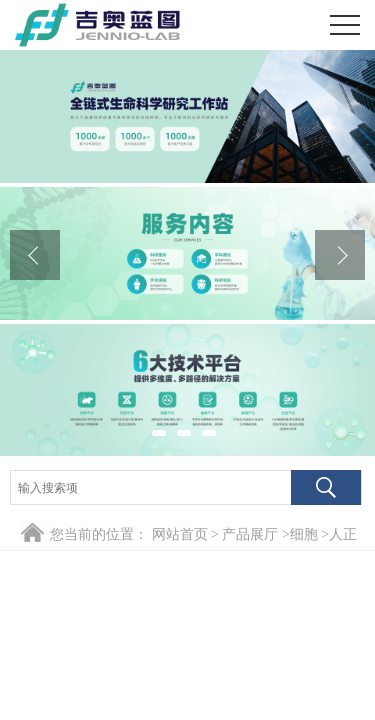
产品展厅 (250, 534)
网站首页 (180, 534)
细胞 (304, 534)
